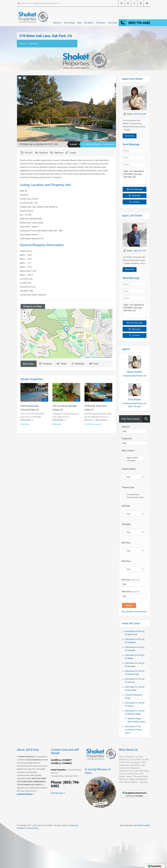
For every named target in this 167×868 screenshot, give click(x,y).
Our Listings (69, 23)
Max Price (126, 561)
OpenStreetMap (98, 357)
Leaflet (87, 357)
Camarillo (135, 460)
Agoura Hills (135, 458)
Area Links (113, 23)
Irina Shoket (135, 399)
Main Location (128, 451)
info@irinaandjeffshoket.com (46, 3)
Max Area (131, 592)
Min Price (126, 543)
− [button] (24, 317)
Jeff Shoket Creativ (141, 825)
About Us (57, 23)
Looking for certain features (134, 612)
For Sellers (89, 23)
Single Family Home (135, 497)
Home (22, 43)
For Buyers (101, 23)
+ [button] (24, 313)
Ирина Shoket (135, 372)
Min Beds (126, 506)
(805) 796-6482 (139, 23)
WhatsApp (78, 364)
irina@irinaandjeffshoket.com (135, 376)
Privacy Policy (33, 828)
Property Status (129, 469)
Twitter (62, 364)
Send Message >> (58, 793)
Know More (130, 136)
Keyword (126, 427)
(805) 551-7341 (140, 251)
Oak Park (33, 43)
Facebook (45, 364)
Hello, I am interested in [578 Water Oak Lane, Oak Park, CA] (135, 177)
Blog (79, 23)
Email (94, 364)
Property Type (128, 487)
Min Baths (126, 524)
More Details (27, 420)
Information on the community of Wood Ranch (134, 730)
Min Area (131, 580)
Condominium (135, 495)
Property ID (127, 439)
